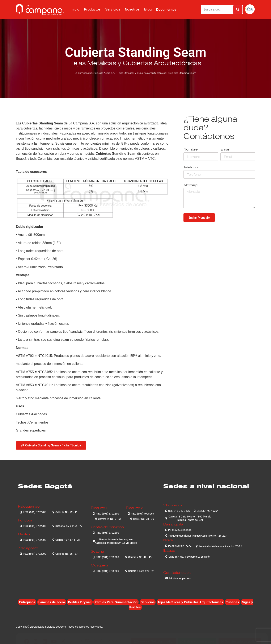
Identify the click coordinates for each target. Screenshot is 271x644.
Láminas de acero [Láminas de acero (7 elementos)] (52, 602)
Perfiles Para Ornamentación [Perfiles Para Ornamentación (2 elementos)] (116, 602)
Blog (148, 9)
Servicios (113, 9)
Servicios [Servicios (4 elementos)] (148, 602)
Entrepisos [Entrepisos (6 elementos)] (27, 602)
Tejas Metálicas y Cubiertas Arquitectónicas (136, 63)
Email (225, 150)
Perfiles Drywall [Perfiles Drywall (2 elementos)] (80, 602)
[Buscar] (238, 10)
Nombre (190, 150)
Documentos (166, 10)
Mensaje (191, 185)
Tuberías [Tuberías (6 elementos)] (232, 602)
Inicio (75, 9)
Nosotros (132, 9)
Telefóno (191, 167)
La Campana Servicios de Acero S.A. (95, 73)
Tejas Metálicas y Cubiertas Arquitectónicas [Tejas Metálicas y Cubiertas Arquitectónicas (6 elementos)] (190, 602)
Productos (92, 9)
